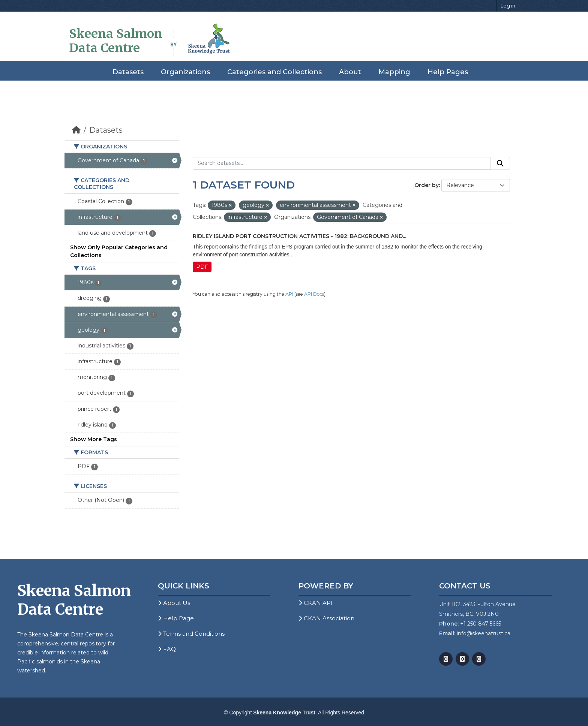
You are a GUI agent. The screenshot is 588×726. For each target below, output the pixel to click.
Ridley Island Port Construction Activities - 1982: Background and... (299, 236)
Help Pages (448, 72)
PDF (202, 267)
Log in (508, 6)
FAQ (167, 649)
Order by (427, 185)
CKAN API (316, 603)
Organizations (185, 72)
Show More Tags (94, 439)
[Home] (76, 130)
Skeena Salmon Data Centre (116, 41)
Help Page (176, 618)
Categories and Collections (274, 72)
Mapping (394, 72)
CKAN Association (326, 618)
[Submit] (500, 163)
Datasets (128, 72)
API (289, 294)
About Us (174, 603)
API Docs (314, 294)
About (350, 72)
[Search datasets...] (342, 163)
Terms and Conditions (191, 634)
